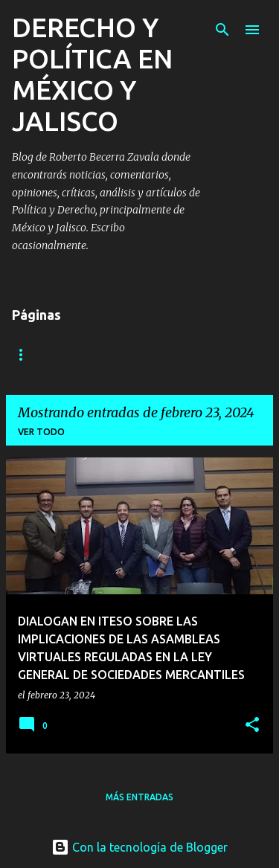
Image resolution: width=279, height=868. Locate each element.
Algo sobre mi (48, 354)
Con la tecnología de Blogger (139, 847)
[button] (252, 726)
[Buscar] (222, 30)
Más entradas (139, 797)
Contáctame (150, 354)
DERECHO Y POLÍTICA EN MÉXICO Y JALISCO (92, 74)
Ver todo (41, 432)
